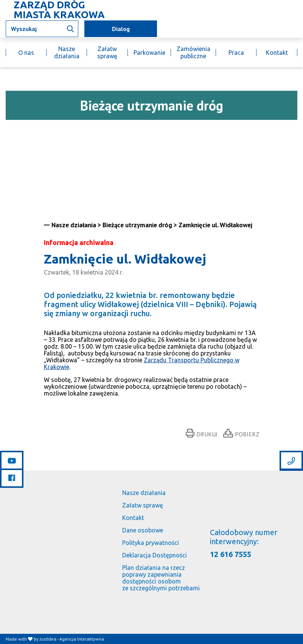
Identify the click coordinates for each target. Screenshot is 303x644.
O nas (26, 53)
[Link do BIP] (287, 29)
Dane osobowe (143, 530)
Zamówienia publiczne (193, 52)
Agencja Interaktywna (82, 639)
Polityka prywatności (151, 543)
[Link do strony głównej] (57, 10)
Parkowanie (149, 53)
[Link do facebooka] (12, 478)
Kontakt (277, 53)
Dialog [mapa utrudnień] (121, 29)
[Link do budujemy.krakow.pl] (297, 29)
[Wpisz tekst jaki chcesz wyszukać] (42, 29)
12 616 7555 (231, 554)
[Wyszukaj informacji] (70, 29)
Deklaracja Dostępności (155, 555)
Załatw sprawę (107, 52)
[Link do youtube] (12, 461)
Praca (236, 53)
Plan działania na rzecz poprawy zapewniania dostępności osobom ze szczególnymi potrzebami (161, 578)
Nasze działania (67, 52)
